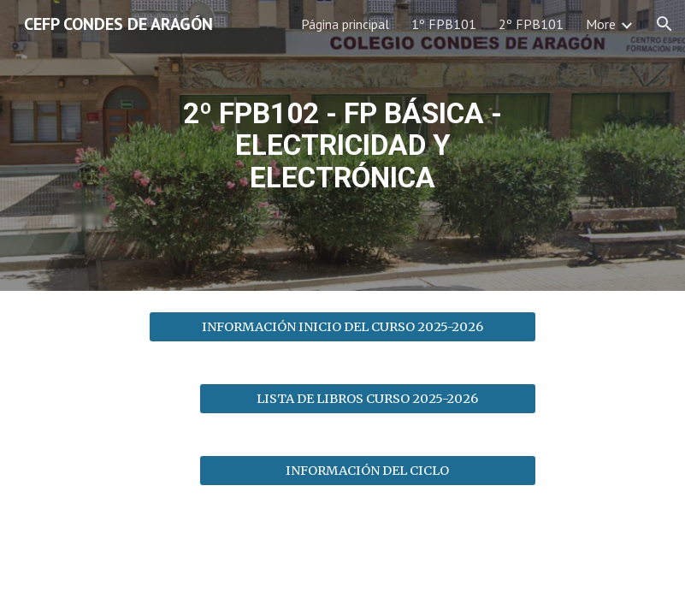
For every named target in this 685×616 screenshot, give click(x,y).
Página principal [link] (345, 24)
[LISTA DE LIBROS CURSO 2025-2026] (368, 398)
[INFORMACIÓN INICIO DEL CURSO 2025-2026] (342, 326)
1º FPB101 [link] (444, 24)
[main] (342, 146)
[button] (664, 24)
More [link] (601, 24)
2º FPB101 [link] (531, 24)
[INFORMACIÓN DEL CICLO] (368, 470)
